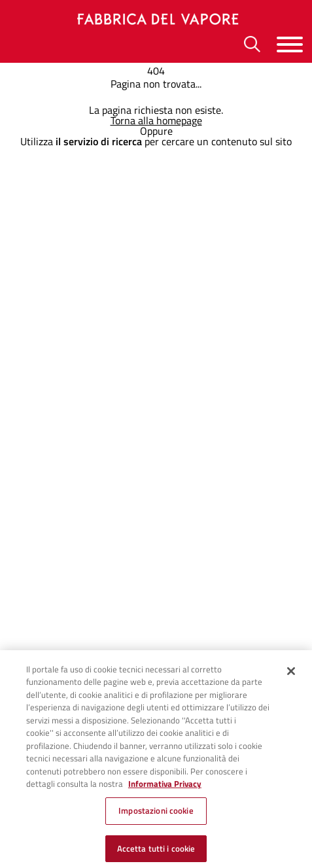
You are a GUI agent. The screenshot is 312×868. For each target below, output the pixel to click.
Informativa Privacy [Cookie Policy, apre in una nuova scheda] (165, 787)
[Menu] (290, 44)
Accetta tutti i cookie (156, 851)
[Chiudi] (291, 674)
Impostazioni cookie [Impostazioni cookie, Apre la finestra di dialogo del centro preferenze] (156, 813)
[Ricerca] (252, 44)
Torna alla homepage (156, 120)
